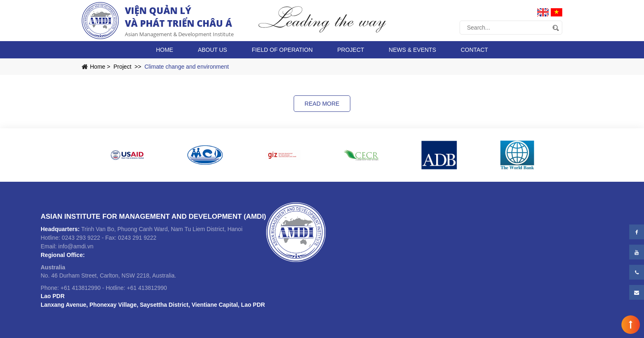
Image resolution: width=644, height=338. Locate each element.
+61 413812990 (80, 288)
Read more (322, 104)
